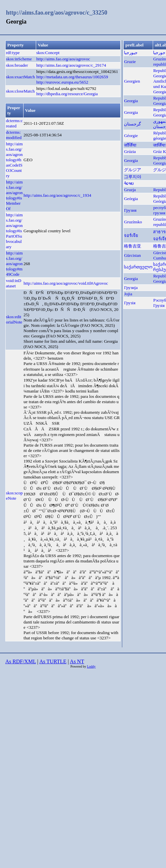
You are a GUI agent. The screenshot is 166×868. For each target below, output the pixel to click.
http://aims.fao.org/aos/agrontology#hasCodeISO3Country (14, 160)
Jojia (128, 294)
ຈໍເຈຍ (129, 183)
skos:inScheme (19, 59)
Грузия (130, 210)
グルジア (133, 170)
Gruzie (130, 62)
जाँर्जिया (130, 145)
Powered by (79, 666)
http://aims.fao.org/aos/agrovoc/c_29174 (71, 65)
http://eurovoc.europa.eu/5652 (62, 82)
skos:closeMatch (20, 91)
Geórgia (131, 199)
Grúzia (130, 151)
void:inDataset (14, 283)
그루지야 (133, 177)
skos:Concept (48, 53)
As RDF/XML (21, 661)
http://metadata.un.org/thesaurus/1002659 (72, 77)
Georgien (132, 81)
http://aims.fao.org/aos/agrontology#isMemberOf (14, 195)
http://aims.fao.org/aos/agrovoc (63, 59)
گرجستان (132, 124)
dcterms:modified (14, 135)
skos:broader (17, 65)
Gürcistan (132, 255)
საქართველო (138, 267)
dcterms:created (14, 123)
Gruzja (130, 190)
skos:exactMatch (20, 77)
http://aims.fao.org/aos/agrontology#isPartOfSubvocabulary (14, 231)
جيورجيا (131, 53)
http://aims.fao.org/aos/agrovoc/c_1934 (57, 195)
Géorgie (131, 136)
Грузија (131, 288)
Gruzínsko (133, 222)
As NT (77, 661)
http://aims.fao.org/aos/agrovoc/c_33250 (57, 13)
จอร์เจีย (131, 235)
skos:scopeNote (14, 496)
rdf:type (13, 53)
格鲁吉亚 (133, 246)
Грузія (130, 303)
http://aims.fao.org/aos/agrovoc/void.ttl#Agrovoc (66, 283)
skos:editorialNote (14, 319)
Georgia (131, 101)
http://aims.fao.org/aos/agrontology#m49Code (14, 264)
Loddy (91, 666)
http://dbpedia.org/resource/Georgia (67, 94)
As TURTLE (53, 661)
